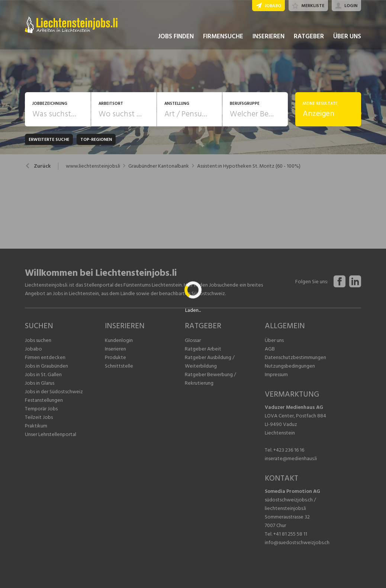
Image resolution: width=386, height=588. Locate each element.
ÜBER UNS (347, 36)
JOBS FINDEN (176, 36)
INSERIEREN (268, 36)
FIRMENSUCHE (223, 36)
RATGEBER (309, 36)
